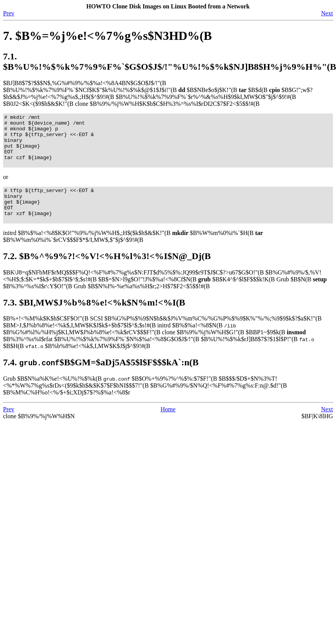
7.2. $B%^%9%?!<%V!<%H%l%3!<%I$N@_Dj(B (107, 273)
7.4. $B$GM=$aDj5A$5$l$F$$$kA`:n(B (101, 379)
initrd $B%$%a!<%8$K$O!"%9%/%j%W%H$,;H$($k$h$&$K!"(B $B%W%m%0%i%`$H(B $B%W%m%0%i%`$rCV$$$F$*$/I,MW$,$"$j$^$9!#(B (133, 254)
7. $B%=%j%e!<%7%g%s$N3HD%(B (107, 36)
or (6, 187)
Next (327, 13)
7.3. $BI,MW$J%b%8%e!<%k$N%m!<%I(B (94, 320)
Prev (9, 13)
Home (168, 426)
